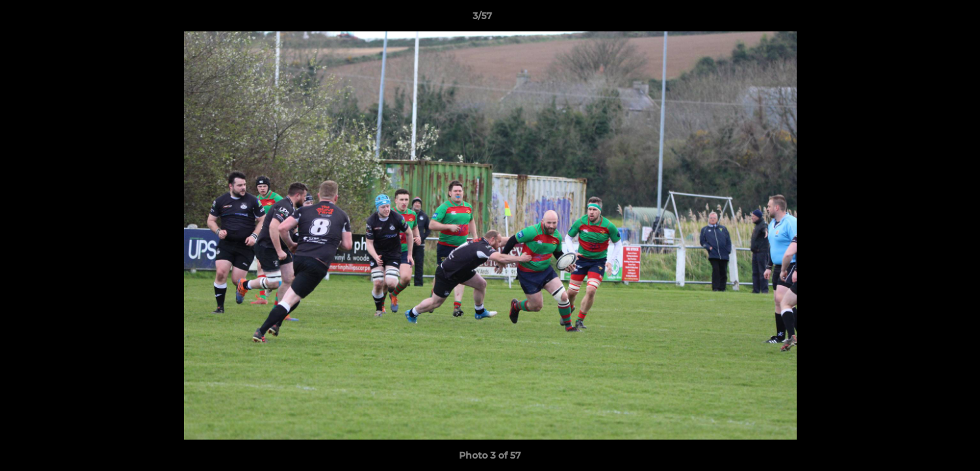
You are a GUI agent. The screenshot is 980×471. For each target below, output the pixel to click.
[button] (925, 19)
